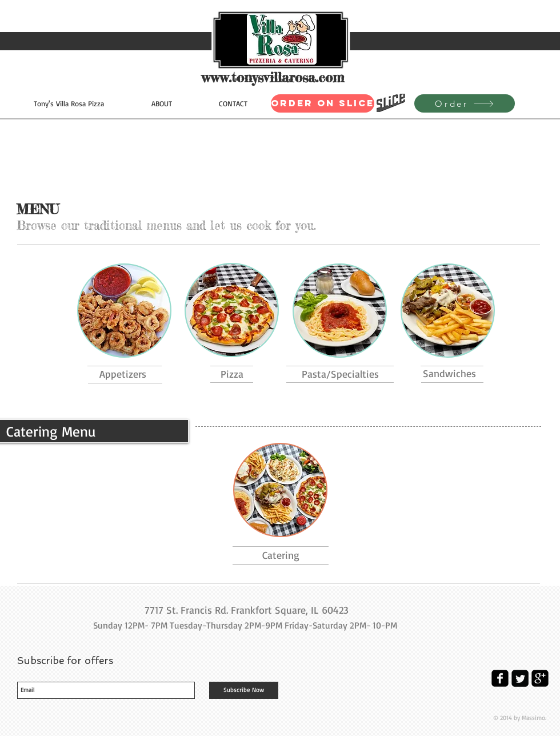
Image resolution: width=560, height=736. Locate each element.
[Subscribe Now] (244, 690)
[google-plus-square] (540, 678)
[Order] (465, 103)
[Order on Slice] (323, 103)
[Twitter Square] (520, 678)
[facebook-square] (500, 678)
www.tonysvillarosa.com (273, 77)
